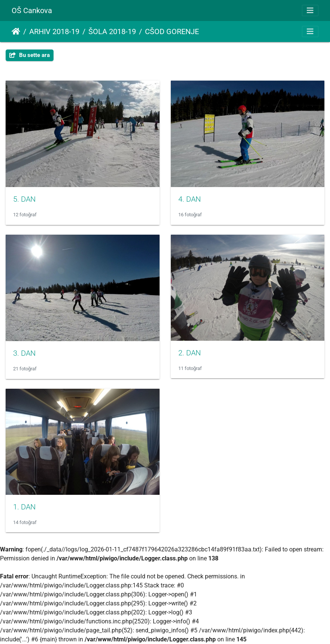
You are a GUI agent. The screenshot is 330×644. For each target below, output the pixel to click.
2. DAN (190, 353)
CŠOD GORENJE (172, 31)
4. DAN (190, 199)
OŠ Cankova (32, 10)
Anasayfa (16, 31)
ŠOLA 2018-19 (112, 31)
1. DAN (24, 507)
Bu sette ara (30, 55)
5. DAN (24, 199)
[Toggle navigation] (310, 10)
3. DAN (24, 353)
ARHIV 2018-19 (54, 31)
